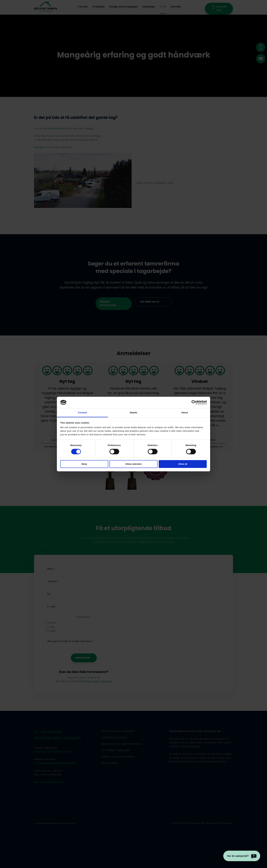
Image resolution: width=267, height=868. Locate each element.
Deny (84, 464)
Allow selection (133, 464)
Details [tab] (133, 413)
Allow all (183, 464)
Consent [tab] (82, 413)
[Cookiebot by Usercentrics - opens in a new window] (192, 402)
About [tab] (185, 413)
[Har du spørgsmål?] (242, 856)
